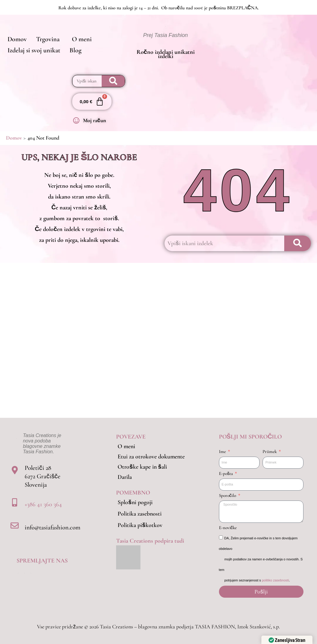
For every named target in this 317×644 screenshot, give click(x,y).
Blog (72, 53)
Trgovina (44, 37)
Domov (16, 37)
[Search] (113, 81)
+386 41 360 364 (43, 504)
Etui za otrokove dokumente (151, 457)
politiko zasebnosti (275, 580)
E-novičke (228, 528)
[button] (45, 37)
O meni (75, 37)
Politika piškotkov (140, 525)
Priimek (270, 451)
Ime (223, 451)
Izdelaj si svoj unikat (33, 53)
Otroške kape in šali (142, 467)
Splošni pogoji (135, 502)
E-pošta (227, 473)
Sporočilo (228, 495)
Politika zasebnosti (140, 514)
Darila (125, 477)
